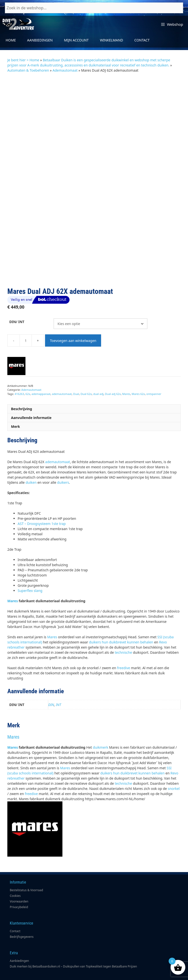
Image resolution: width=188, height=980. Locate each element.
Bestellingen (18, 960)
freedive (123, 632)
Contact (142, 40)
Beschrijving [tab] (22, 373)
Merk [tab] (16, 391)
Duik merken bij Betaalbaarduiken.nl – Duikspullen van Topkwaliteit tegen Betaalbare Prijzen (73, 931)
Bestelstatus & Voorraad (26, 855)
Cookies (15, 860)
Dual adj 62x (113, 358)
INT (58, 669)
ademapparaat (41, 358)
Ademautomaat (65, 70)
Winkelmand (112, 40)
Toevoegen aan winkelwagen (73, 305)
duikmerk (100, 712)
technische (123, 617)
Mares (126, 358)
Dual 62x (86, 358)
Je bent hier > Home (23, 60)
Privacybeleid (19, 871)
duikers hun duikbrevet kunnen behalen (121, 607)
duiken (31, 447)
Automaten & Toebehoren (28, 70)
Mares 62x (138, 358)
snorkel (174, 753)
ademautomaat (62, 358)
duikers (63, 447)
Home (11, 40)
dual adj (98, 358)
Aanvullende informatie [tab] (31, 382)
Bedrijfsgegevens (22, 901)
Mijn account (76, 40)
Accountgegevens (22, 955)
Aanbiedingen (40, 40)
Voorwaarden (19, 866)
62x (28, 358)
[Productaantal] (26, 305)
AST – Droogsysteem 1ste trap (42, 488)
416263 (19, 358)
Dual (76, 358)
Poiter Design (145, 975)
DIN (51, 669)
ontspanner (154, 358)
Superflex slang (30, 555)
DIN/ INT (17, 286)
